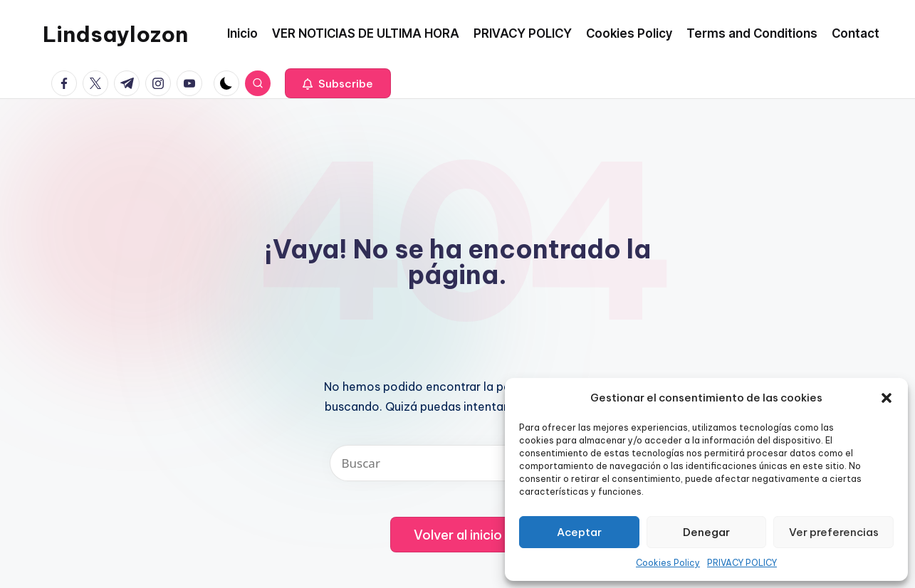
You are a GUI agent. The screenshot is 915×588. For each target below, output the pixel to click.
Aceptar (579, 532)
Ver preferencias (834, 532)
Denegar (706, 532)
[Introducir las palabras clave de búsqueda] (458, 463)
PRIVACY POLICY (742, 563)
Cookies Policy (668, 563)
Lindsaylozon (115, 34)
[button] (887, 398)
